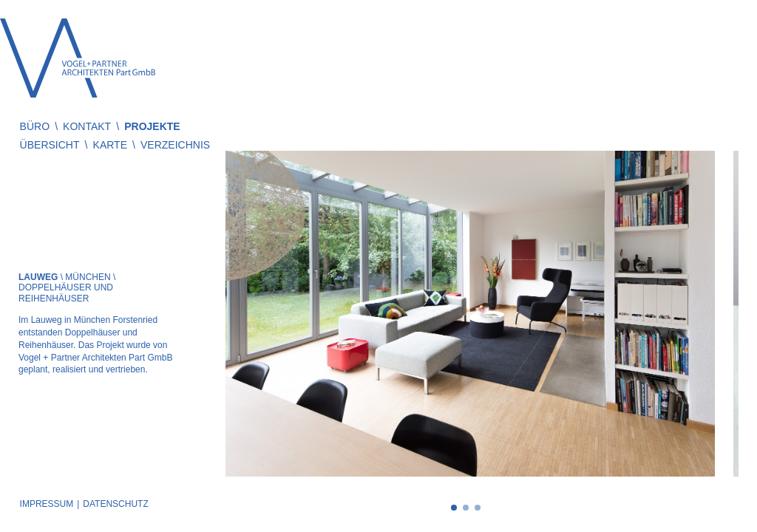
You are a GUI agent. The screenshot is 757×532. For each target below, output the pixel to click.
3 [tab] (478, 508)
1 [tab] (454, 508)
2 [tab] (466, 508)
